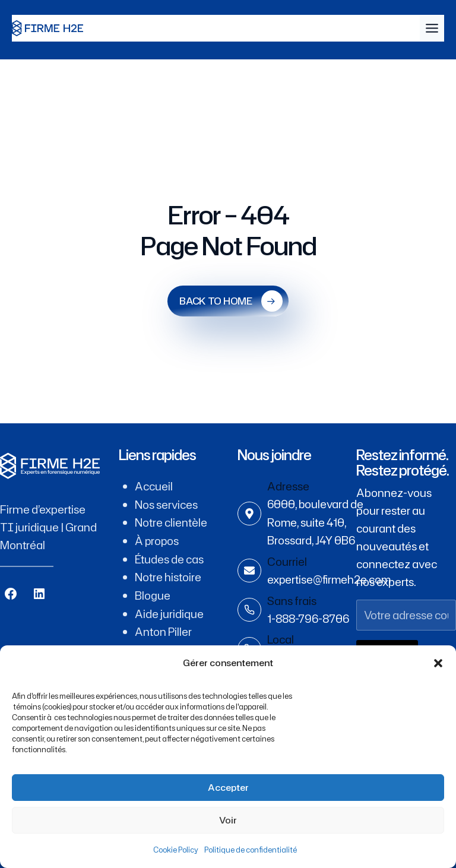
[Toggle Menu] (432, 28)
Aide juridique (169, 611)
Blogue (153, 593)
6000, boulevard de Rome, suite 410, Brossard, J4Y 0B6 (316, 522)
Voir (228, 820)
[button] (438, 663)
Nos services (167, 504)
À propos (157, 540)
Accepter (228, 788)
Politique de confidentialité (251, 850)
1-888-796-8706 (308, 617)
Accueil (154, 486)
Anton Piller (163, 629)
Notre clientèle (171, 522)
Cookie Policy (176, 850)
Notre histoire (168, 575)
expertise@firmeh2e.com (330, 578)
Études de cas (169, 557)
